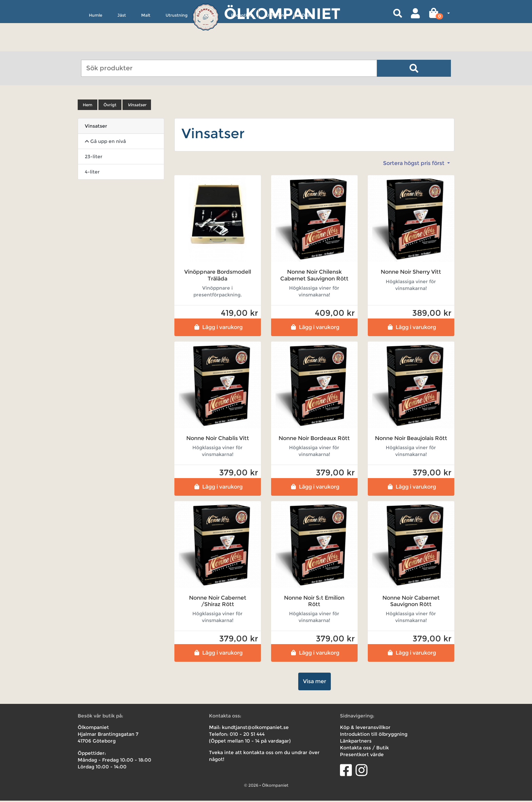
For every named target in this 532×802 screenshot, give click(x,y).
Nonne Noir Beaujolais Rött (411, 439)
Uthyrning (276, 46)
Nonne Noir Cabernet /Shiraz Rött (218, 602)
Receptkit (241, 46)
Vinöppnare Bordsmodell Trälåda (218, 276)
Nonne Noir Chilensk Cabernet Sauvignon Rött (314, 276)
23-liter (94, 158)
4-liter (92, 173)
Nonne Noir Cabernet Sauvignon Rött (411, 602)
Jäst (122, 46)
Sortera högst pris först (414, 165)
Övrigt (209, 46)
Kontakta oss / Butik (364, 749)
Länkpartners (356, 742)
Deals (307, 46)
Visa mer (315, 683)
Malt (146, 46)
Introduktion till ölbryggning (374, 735)
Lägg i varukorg (218, 328)
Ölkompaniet (282, 13)
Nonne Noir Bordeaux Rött (314, 439)
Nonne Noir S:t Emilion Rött (314, 602)
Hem (88, 106)
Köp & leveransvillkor (365, 729)
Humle (96, 46)
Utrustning (177, 46)
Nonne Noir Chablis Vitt (218, 439)
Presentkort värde (362, 756)
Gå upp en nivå (105, 143)
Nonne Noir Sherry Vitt (411, 273)
